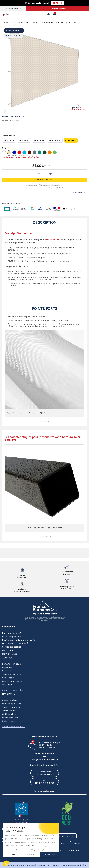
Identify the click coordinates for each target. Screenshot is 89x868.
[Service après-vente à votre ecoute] (67, 581)
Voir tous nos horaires (44, 791)
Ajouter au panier (45, 180)
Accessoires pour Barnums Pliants (30, 23)
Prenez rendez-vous (45, 754)
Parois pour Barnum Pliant (56, 23)
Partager (79, 193)
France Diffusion (78, 865)
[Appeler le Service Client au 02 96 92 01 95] (45, 773)
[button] (41, 421)
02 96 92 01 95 (13, 8)
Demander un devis (57, 8)
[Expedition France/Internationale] (22, 584)
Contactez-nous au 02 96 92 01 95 (22, 157)
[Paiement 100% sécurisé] (22, 570)
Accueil (7, 23)
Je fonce (57, 3)
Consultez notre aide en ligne (45, 765)
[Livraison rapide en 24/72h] (67, 567)
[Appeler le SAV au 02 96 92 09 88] (45, 782)
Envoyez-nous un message (45, 759)
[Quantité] (45, 174)
